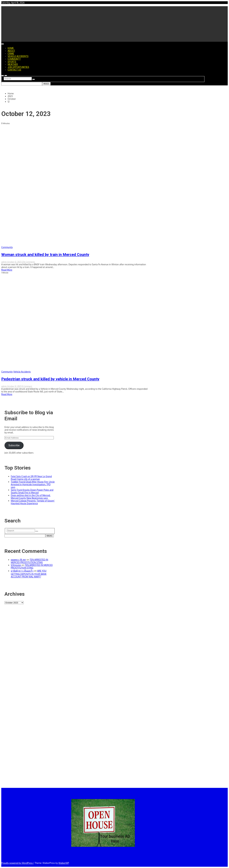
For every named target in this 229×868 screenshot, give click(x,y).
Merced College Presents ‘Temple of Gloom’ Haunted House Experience (33, 502)
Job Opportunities (18, 67)
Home (11, 48)
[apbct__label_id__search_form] (22, 84)
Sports (12, 62)
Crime (11, 54)
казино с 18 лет (18, 560)
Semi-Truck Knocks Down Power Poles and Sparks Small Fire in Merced (32, 491)
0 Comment (27, 386)
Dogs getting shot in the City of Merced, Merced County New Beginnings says (31, 497)
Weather (13, 64)
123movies (16, 565)
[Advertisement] (30, 698)
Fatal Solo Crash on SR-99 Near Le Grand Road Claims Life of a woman (31, 478)
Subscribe (14, 445)
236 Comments (28, 262)
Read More (7, 270)
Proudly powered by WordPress (17, 863)
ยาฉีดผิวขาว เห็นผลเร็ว (22, 571)
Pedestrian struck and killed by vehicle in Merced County (50, 379)
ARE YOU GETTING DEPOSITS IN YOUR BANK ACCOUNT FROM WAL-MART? (29, 574)
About (11, 51)
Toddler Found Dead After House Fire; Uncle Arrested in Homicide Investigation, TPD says (33, 484)
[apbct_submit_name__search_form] (46, 84)
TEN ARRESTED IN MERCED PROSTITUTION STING (29, 561)
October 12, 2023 (15, 262)
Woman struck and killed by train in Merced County (45, 255)
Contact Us (14, 70)
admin (4, 262)
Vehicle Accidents (18, 56)
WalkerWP (64, 863)
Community (14, 59)
